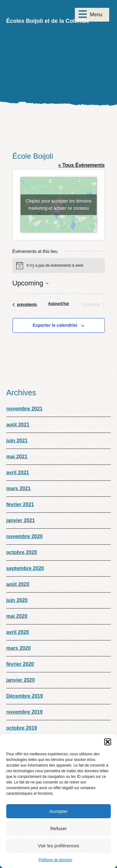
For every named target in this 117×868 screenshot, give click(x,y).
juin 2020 (17, 600)
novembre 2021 (24, 409)
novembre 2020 (24, 536)
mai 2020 (17, 616)
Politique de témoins (55, 860)
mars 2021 (18, 488)
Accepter (58, 811)
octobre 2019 (22, 728)
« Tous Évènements (81, 165)
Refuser (58, 828)
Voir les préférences (58, 846)
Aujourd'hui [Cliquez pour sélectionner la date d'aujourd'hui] (58, 304)
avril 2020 (18, 632)
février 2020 (20, 664)
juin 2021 (17, 441)
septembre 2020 (25, 568)
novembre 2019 (24, 712)
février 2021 (20, 504)
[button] (108, 742)
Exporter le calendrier (55, 325)
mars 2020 (18, 648)
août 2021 (18, 425)
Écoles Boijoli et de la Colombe (48, 21)
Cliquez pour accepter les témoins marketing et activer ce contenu (58, 205)
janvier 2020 (21, 680)
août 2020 (18, 584)
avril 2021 (18, 473)
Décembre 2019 (24, 696)
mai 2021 (17, 457)
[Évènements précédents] (25, 305)
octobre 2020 (22, 552)
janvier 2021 (21, 520)
